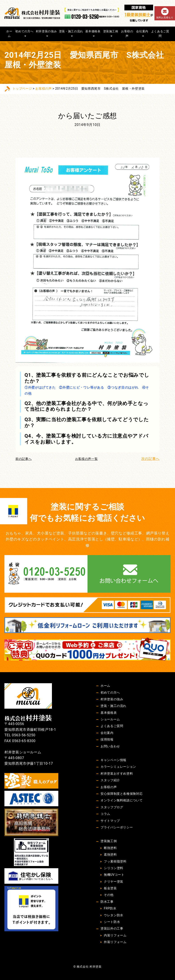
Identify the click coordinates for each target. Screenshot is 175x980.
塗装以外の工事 (112, 928)
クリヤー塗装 (114, 882)
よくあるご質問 (160, 34)
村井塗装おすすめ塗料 (117, 774)
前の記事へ (24, 459)
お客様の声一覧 (86, 459)
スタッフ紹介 (110, 780)
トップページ (22, 89)
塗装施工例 (111, 31)
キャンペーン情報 (113, 760)
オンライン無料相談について (122, 800)
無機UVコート (114, 875)
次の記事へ (150, 459)
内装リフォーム (115, 935)
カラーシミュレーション (118, 767)
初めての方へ (24, 31)
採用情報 (107, 739)
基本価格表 (93, 31)
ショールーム (110, 719)
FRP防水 (110, 908)
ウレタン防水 (114, 915)
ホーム (9, 34)
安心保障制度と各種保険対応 (122, 794)
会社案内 (142, 31)
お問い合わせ (110, 746)
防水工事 (107, 902)
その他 (109, 895)
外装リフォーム (115, 942)
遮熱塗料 (110, 855)
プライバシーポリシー (117, 827)
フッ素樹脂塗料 (115, 861)
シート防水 (112, 922)
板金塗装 (110, 888)
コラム (105, 814)
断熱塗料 (110, 848)
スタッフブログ (112, 807)
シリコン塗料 (114, 868)
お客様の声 (127, 34)
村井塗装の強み (46, 31)
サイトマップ (110, 821)
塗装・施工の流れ (71, 31)
